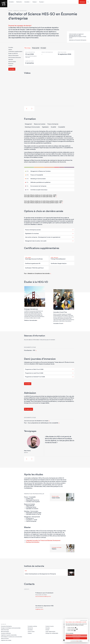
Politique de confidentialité (52, 633)
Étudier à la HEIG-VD (13, 53)
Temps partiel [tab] (36, 48)
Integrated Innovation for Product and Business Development (43, 540)
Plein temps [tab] (27, 48)
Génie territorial (5, 638)
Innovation (30, 630)
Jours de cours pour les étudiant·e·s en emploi (36, 421)
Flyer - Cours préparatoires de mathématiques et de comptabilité (41, 423)
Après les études (12, 62)
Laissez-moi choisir (76, 635)
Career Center (31, 632)
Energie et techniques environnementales (11, 628)
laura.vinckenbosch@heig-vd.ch (43, 596)
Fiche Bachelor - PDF (30, 350)
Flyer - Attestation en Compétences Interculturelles (37, 273)
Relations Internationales (31, 320)
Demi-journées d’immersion (15, 57)
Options (10, 49)
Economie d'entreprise (6, 626)
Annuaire (48, 628)
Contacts (10, 66)
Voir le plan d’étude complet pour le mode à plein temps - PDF (40, 197)
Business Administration (33, 542)
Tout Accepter (76, 638)
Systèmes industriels (6, 633)
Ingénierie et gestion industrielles (9, 635)
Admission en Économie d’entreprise (78, 40)
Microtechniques (5, 632)
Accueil (10, 11)
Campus (30, 633)
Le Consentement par (76, 641)
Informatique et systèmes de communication (12, 637)
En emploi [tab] (43, 48)
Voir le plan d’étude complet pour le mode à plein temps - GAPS (40, 195)
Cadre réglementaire (50, 632)
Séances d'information (13, 55)
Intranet (47, 630)
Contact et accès (50, 626)
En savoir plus (28, 409)
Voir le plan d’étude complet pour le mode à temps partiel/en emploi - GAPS (43, 201)
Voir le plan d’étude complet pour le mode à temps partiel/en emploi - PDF (43, 203)
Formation (11, 47)
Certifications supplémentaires (15, 51)
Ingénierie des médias (6, 640)
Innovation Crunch (58, 323)
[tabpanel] (49, 58)
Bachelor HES (23, 11)
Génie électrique (5, 630)
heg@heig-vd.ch (39, 609)
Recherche (11, 64)
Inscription (12, 69)
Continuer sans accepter (84, 620)
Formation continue (32, 626)
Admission (82, 2)
